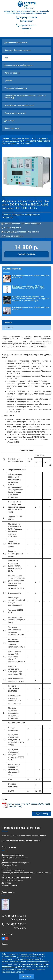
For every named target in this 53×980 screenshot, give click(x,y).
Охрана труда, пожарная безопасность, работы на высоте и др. (25, 97)
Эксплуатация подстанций (15, 113)
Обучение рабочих (12, 73)
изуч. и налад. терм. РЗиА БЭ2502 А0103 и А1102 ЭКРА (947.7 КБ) (29, 805)
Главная (5, 138)
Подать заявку (41, 813)
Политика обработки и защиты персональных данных (24, 835)
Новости (5, 944)
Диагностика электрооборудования (19, 65)
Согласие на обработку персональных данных (21, 840)
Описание (8, 322)
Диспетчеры (9, 121)
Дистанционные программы (16, 42)
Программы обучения (20, 138)
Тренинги (8, 80)
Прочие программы (12, 128)
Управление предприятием (16, 88)
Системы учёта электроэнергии (17, 50)
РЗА (6, 58)
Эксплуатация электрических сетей (19, 105)
